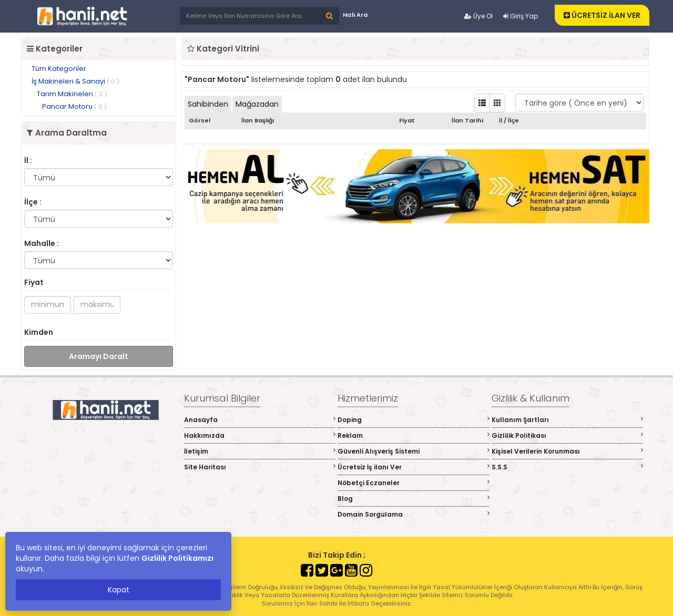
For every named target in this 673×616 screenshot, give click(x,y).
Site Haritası (260, 467)
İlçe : (33, 202)
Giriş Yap (521, 16)
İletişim (260, 451)
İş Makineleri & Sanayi (75, 81)
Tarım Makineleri (72, 94)
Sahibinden (208, 104)
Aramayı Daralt (99, 356)
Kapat (119, 590)
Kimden (39, 332)
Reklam (414, 435)
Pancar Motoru (74, 106)
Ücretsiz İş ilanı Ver (414, 467)
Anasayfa (260, 420)
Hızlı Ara (355, 15)
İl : (28, 160)
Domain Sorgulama (414, 514)
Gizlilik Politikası (568, 435)
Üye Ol (478, 16)
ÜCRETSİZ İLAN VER (602, 15)
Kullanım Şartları (568, 420)
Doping (414, 420)
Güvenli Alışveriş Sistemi (414, 451)
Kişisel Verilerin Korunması (568, 451)
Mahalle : (42, 243)
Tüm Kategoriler (59, 69)
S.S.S (568, 467)
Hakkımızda (260, 435)
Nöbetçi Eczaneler (414, 483)
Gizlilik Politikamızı (177, 558)
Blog (414, 499)
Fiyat (34, 282)
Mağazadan (257, 104)
